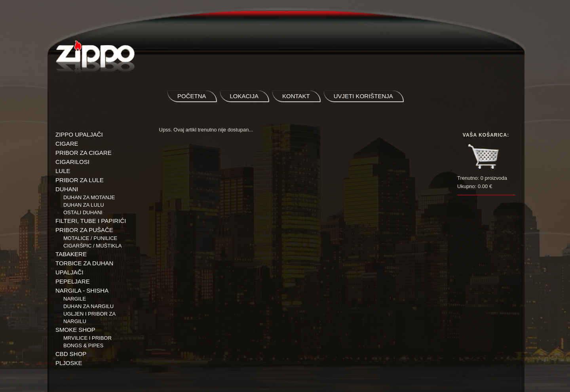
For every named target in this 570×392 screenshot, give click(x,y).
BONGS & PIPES (83, 345)
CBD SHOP (71, 354)
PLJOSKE (69, 363)
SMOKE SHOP (75, 330)
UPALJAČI (69, 272)
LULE (63, 171)
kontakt (296, 96)
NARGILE (75, 299)
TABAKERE (71, 254)
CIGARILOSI (72, 162)
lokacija (244, 96)
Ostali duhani (83, 212)
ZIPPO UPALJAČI (79, 134)
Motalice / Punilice (90, 238)
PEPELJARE (73, 281)
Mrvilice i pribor (87, 338)
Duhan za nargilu (88, 306)
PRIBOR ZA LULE (80, 180)
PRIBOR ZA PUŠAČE (84, 230)
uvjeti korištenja (363, 96)
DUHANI (67, 189)
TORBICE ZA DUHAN (84, 263)
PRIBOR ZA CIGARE (84, 153)
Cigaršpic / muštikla (92, 246)
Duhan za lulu (84, 205)
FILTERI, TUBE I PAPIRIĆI (91, 221)
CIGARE (67, 144)
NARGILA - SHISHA (82, 290)
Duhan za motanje (89, 197)
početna (192, 96)
